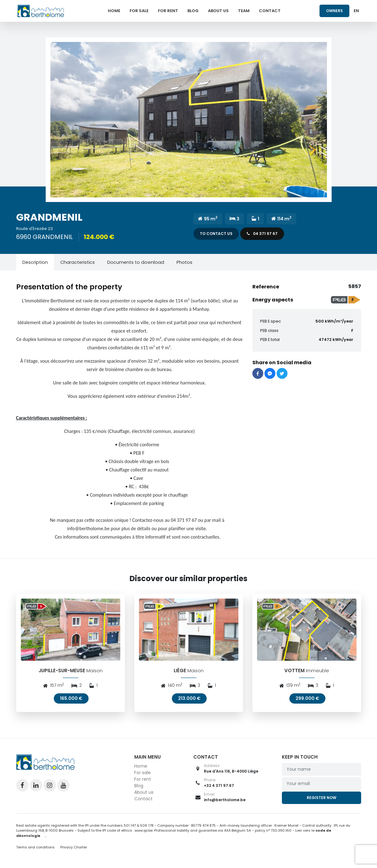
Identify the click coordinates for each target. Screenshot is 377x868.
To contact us (216, 234)
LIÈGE (180, 672)
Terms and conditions (36, 849)
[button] (189, 120)
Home (114, 11)
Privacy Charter (74, 849)
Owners (334, 11)
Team (244, 11)
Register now (322, 799)
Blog (193, 11)
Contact (270, 11)
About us (218, 11)
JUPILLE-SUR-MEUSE (62, 672)
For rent (168, 11)
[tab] (35, 262)
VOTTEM (294, 672)
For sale (139, 11)
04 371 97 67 (262, 234)
